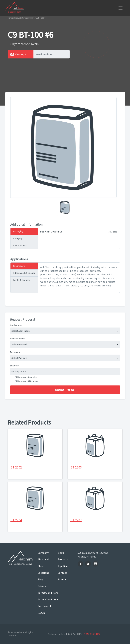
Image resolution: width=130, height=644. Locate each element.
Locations (43, 573)
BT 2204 (16, 520)
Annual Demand (18, 339)
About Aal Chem (43, 563)
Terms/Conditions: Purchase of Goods (45, 606)
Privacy (42, 586)
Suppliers (63, 566)
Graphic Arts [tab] (19, 266)
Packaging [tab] (18, 231)
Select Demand (19, 344)
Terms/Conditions (45, 593)
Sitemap (62, 579)
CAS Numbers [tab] (20, 245)
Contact (62, 573)
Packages (15, 352)
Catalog (20, 54)
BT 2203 (76, 467)
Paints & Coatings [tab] (22, 280)
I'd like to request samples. (25, 377)
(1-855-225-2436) (92, 634)
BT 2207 (76, 520)
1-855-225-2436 (14, 12)
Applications (16, 325)
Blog (40, 579)
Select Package (19, 358)
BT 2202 (16, 467)
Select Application (21, 331)
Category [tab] (18, 238)
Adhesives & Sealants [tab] (24, 273)
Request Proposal (65, 390)
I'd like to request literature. (26, 381)
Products (63, 559)
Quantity (14, 366)
